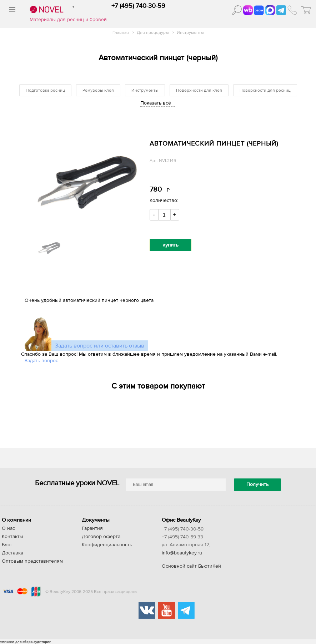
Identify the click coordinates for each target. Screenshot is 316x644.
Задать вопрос (41, 361)
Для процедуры (153, 32)
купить (170, 245)
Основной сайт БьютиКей (191, 566)
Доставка (12, 553)
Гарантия (92, 528)
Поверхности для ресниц (265, 90)
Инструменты (190, 32)
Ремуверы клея (98, 90)
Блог (7, 545)
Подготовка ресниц (45, 90)
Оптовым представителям (32, 561)
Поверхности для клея (199, 90)
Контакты (12, 537)
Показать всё (156, 103)
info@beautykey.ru (182, 553)
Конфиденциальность (107, 545)
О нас (8, 528)
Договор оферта (101, 537)
